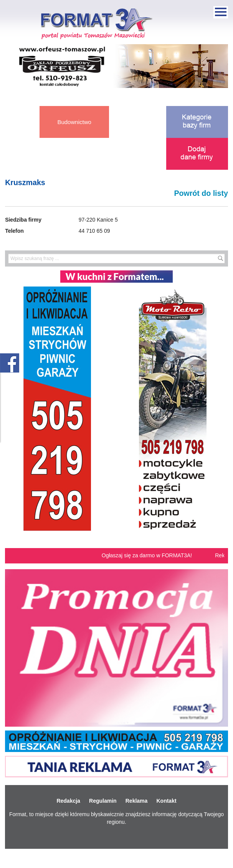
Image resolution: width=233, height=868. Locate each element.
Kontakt (166, 801)
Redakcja (68, 801)
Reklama (137, 801)
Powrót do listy (201, 193)
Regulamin (103, 801)
